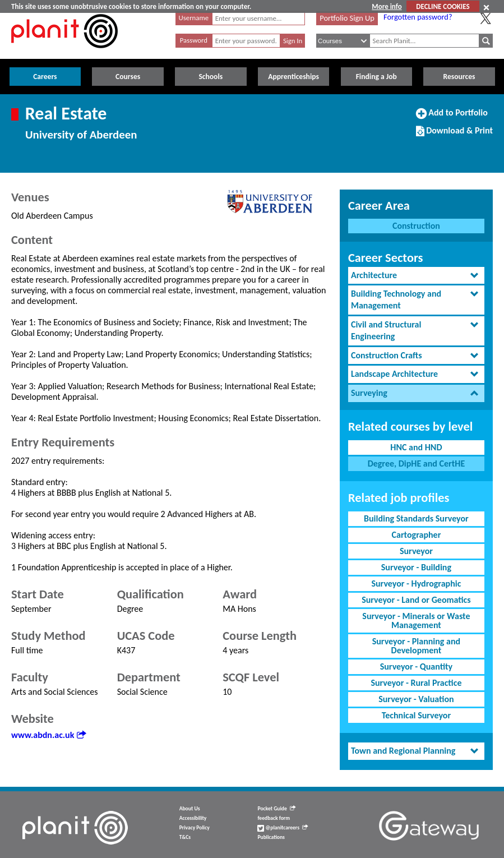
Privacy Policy (195, 828)
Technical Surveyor (416, 715)
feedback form (274, 818)
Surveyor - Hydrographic (416, 583)
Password (194, 40)
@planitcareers (283, 828)
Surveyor (416, 551)
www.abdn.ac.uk (48, 735)
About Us (190, 809)
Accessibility (193, 818)
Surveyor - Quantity (417, 666)
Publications (271, 837)
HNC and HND (416, 447)
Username (194, 18)
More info (387, 6)
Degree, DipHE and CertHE (417, 463)
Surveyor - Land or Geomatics (416, 600)
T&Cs (185, 837)
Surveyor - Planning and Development (416, 646)
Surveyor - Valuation (416, 699)
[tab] (416, 276)
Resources (459, 77)
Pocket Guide (276, 809)
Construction (416, 226)
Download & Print (454, 135)
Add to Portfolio (452, 117)
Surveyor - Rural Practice (416, 683)
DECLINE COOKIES (443, 6)
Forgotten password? (418, 17)
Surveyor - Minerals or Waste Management (416, 621)
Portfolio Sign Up (347, 18)
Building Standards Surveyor (416, 518)
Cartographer (417, 535)
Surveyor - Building (416, 567)
